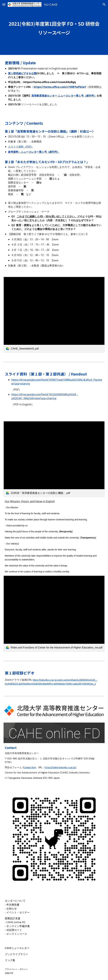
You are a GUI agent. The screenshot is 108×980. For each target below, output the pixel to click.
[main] (54, 27)
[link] (54, 315)
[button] (4, 4)
